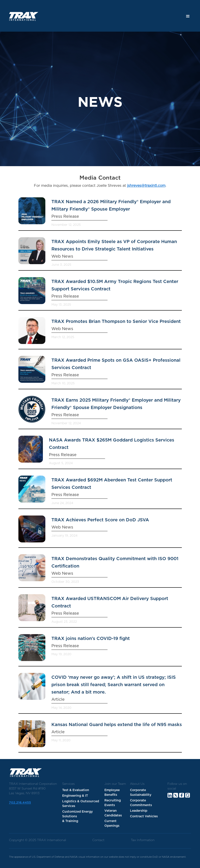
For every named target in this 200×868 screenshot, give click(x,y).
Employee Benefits (112, 793)
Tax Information (143, 840)
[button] (188, 16)
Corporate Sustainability (141, 793)
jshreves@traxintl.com (146, 186)
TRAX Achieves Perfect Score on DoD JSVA (100, 520)
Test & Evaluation (76, 790)
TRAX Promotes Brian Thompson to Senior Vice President (116, 322)
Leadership (139, 811)
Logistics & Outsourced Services (81, 804)
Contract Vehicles (144, 816)
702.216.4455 (20, 803)
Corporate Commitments (141, 803)
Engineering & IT (75, 796)
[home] (22, 16)
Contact (98, 840)
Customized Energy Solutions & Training (77, 816)
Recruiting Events (113, 803)
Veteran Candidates (113, 813)
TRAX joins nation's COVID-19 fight (91, 639)
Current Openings (112, 823)
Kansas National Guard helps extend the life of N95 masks (117, 725)
